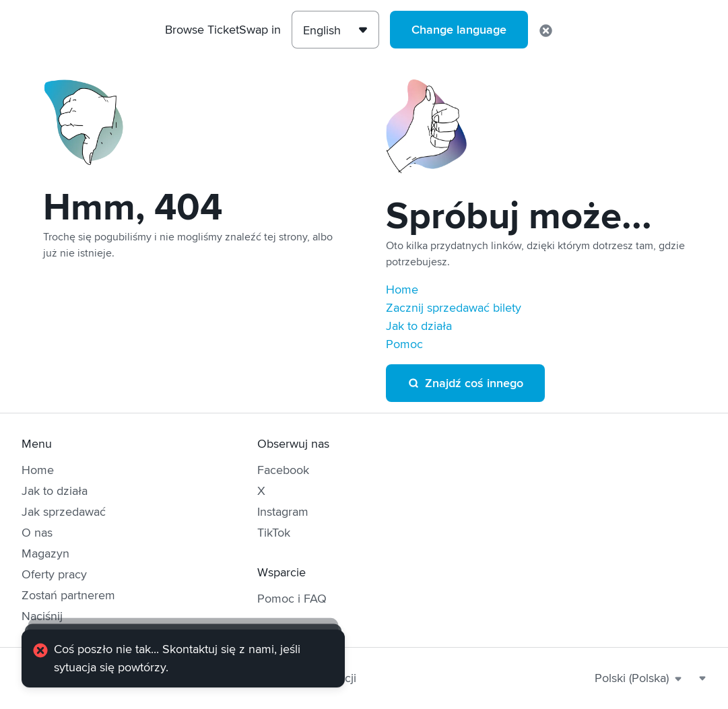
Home (402, 290)
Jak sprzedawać (64, 512)
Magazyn (45, 553)
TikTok (274, 533)
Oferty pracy (54, 574)
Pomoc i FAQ (292, 599)
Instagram (283, 512)
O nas (37, 533)
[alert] (183, 659)
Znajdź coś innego (465, 383)
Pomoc (404, 344)
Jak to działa (419, 326)
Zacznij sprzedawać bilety (454, 308)
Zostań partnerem (68, 595)
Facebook (283, 470)
